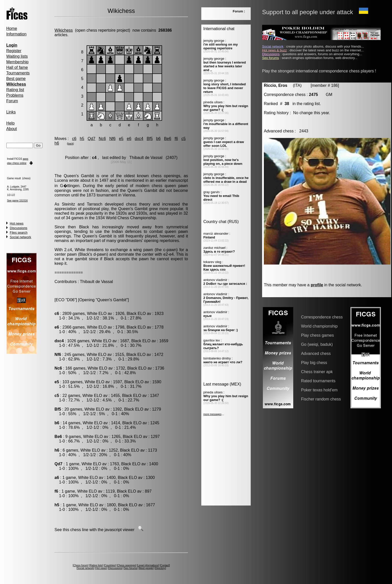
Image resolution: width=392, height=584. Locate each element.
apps (26, 159)
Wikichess (64, 30)
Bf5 (150, 139)
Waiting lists (17, 56)
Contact (165, 565)
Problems (15, 95)
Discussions (19, 228)
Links (11, 112)
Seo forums (131, 568)
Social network (21, 237)
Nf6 (112, 139)
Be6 (168, 139)
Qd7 (91, 139)
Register (14, 51)
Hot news (17, 223)
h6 (57, 143)
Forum (12, 101)
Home (12, 28)
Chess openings (126, 565)
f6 (176, 139)
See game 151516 (17, 201)
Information (16, 34)
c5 (183, 139)
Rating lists (96, 565)
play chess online (17, 163)
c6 (74, 139)
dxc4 (139, 139)
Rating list (15, 90)
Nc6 (102, 139)
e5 (121, 139)
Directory (160, 568)
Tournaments (18, 73)
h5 (82, 139)
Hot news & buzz (275, 50)
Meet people (146, 568)
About (12, 129)
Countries (110, 565)
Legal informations (148, 565)
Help (11, 123)
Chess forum (81, 565)
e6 (129, 139)
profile (317, 285)
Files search (19, 233)
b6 (159, 139)
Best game (16, 79)
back (71, 144)
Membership (17, 62)
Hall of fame (17, 67)
